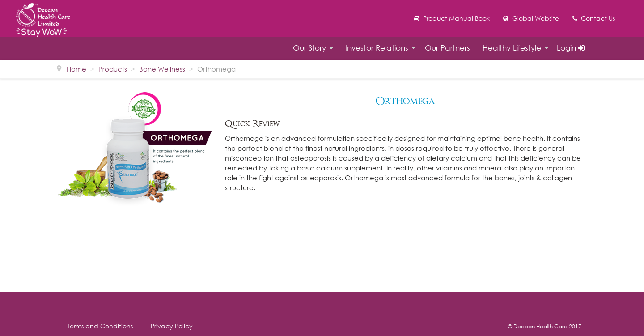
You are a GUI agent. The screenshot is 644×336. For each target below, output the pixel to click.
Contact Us (594, 18)
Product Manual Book (452, 18)
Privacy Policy (172, 326)
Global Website (531, 18)
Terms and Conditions (100, 326)
